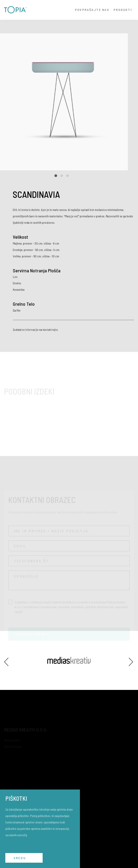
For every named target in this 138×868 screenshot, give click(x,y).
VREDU (20, 858)
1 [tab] (53, 176)
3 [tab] (65, 176)
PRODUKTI (123, 10)
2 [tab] (59, 176)
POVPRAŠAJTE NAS (92, 10)
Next (131, 660)
